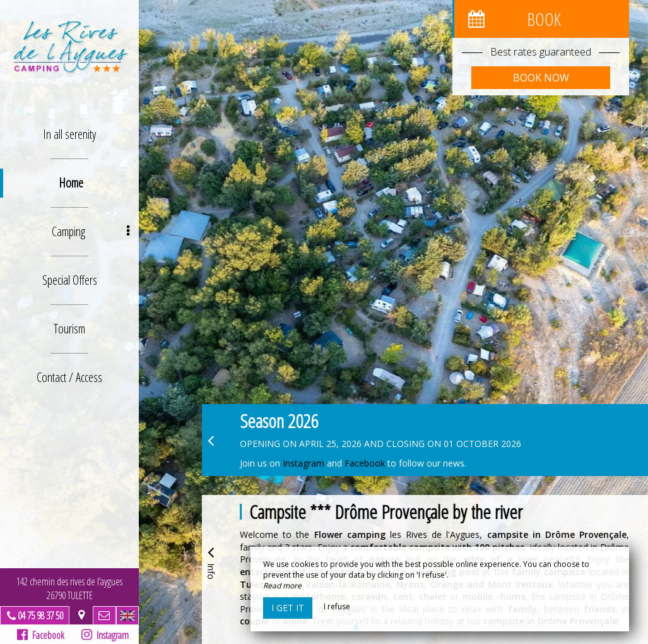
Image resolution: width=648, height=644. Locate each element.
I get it (288, 608)
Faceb (357, 463)
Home (71, 183)
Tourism (69, 329)
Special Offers (70, 280)
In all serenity (69, 134)
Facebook (41, 635)
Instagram (104, 635)
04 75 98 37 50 (40, 616)
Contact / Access (69, 377)
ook (378, 463)
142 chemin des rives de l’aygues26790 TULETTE (69, 588)
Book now (541, 78)
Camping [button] (91, 231)
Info (211, 561)
